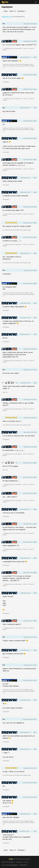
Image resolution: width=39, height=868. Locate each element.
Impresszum (20, 862)
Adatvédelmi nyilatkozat (8, 862)
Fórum (26, 862)
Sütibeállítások (23, 865)
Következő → (22, 11)
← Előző (5, 11)
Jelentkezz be (6, 17)
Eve (4, 24)
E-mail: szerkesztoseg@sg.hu (10, 865)
